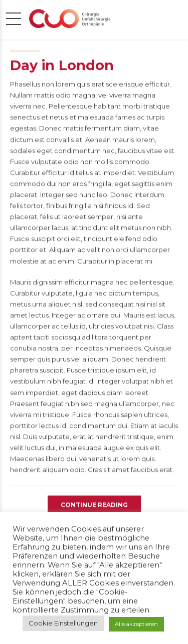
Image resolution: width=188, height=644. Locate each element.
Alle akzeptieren (136, 624)
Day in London (62, 66)
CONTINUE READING (94, 506)
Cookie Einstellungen (63, 623)
